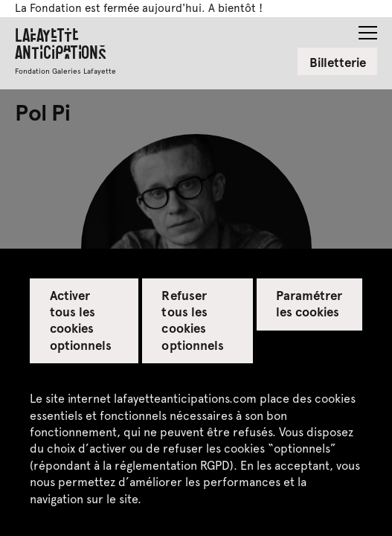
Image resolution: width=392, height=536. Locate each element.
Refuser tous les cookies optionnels (192, 319)
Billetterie (338, 62)
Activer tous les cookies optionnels (81, 319)
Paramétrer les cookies (309, 303)
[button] (368, 28)
